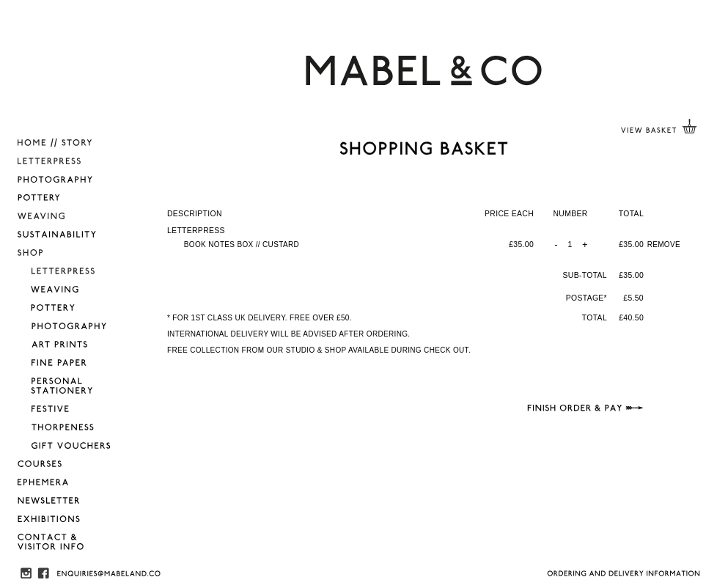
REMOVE (664, 245)
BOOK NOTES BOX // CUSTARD (242, 245)
